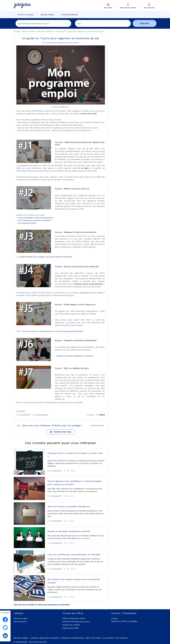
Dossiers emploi (21, 618)
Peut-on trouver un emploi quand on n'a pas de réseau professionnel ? (53, 331)
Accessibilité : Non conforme (115, 638)
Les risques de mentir (27, 223)
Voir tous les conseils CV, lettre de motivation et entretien (42, 605)
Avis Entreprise (20, 622)
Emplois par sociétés (71, 625)
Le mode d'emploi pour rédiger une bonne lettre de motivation (45, 257)
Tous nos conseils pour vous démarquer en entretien (74, 555)
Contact (115, 618)
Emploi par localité (70, 628)
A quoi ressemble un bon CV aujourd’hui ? (36, 218)
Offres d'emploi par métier (74, 618)
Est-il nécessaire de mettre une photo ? (35, 220)
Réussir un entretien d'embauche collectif (69, 531)
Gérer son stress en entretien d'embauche (69, 507)
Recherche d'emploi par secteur (76, 622)
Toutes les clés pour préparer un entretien (75, 356)
